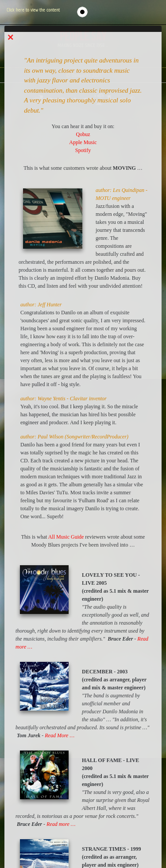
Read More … (60, 735)
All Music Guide (66, 537)
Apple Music (83, 142)
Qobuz (83, 134)
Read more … (61, 824)
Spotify (83, 150)
